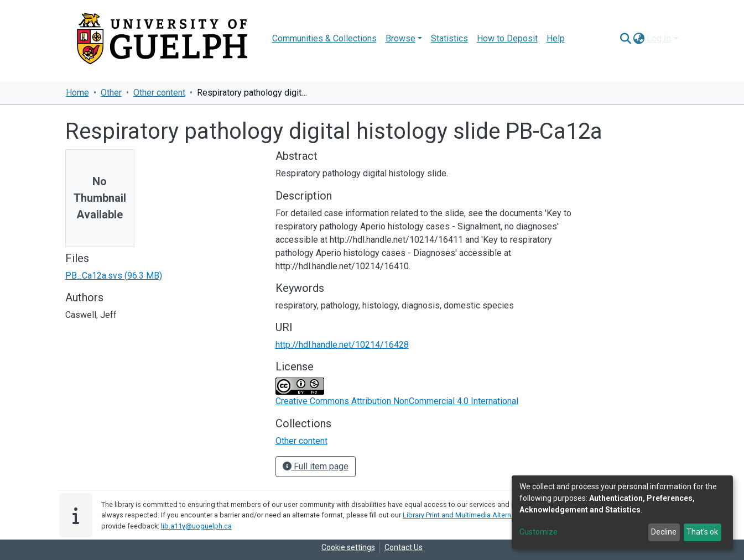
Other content (159, 93)
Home (77, 93)
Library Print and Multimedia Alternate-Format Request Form (498, 515)
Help (556, 38)
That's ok (702, 532)
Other (111, 93)
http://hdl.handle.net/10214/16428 (342, 345)
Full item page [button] (316, 466)
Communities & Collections (324, 38)
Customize (539, 532)
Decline (664, 532)
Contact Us (404, 547)
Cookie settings (348, 547)
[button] (639, 39)
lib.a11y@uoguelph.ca (196, 526)
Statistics (449, 38)
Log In (659, 38)
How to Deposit (507, 38)
